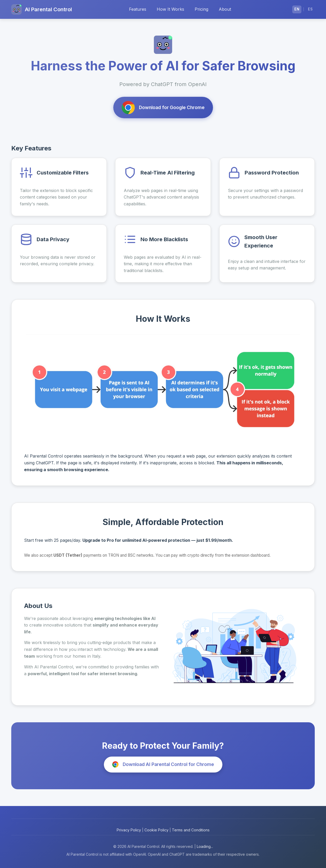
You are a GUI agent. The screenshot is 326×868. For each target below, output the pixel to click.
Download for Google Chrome (163, 108)
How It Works (170, 9)
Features (138, 9)
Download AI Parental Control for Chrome (163, 764)
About (225, 9)
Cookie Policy (156, 830)
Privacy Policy (129, 830)
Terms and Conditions (191, 830)
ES (310, 9)
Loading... (205, 846)
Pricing (201, 9)
